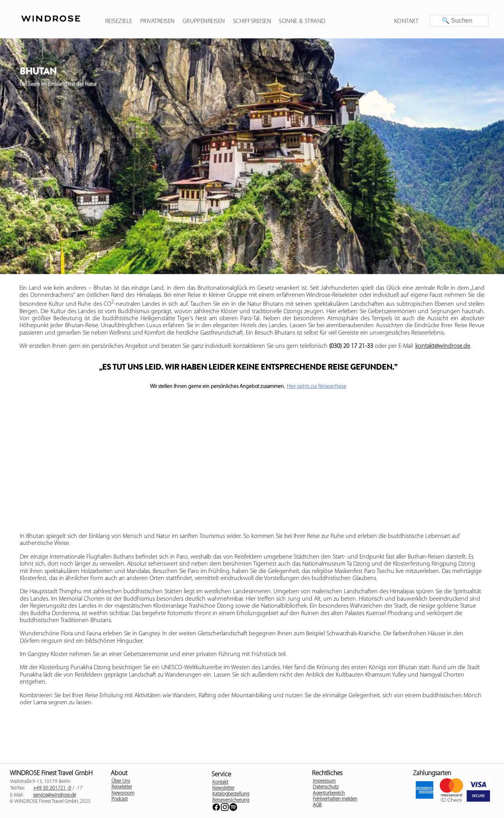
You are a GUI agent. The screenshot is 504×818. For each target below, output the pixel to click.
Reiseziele (119, 21)
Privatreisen (158, 21)
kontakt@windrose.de (443, 346)
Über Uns (121, 781)
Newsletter (223, 788)
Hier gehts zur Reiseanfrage (316, 387)
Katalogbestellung (231, 794)
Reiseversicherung (231, 800)
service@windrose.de (55, 795)
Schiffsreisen (252, 21)
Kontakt (406, 21)
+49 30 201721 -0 (52, 788)
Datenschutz (326, 787)
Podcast (120, 799)
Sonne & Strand (302, 21)
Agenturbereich (329, 793)
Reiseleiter (122, 787)
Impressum (324, 781)
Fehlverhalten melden (335, 799)
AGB (317, 805)
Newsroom (123, 793)
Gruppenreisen (204, 21)
